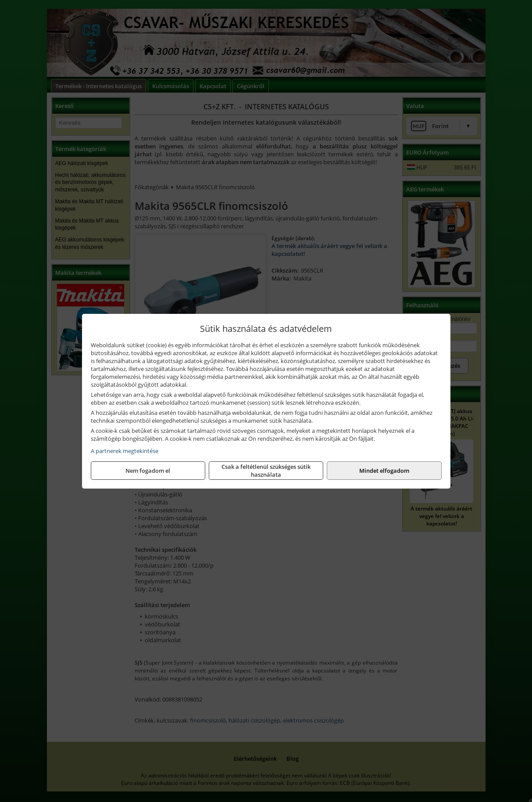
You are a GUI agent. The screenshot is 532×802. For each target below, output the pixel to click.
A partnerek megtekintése (125, 451)
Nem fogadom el (148, 471)
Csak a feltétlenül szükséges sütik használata (266, 471)
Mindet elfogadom (384, 471)
